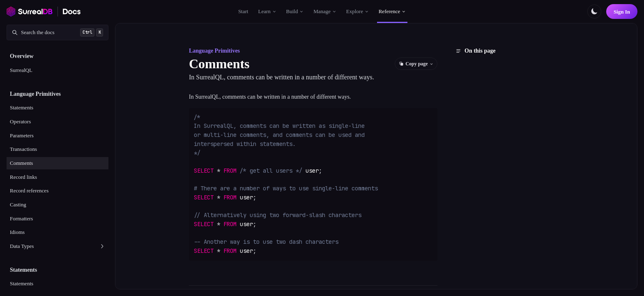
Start (243, 11)
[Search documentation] (57, 32)
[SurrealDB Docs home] (72, 12)
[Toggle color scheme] (594, 12)
